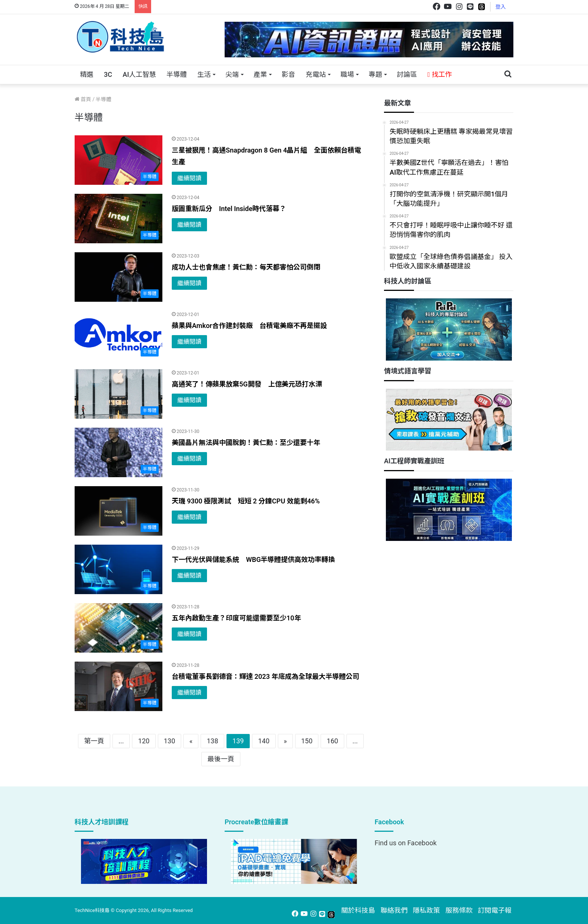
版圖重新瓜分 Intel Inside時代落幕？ (229, 209)
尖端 (232, 74)
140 (264, 741)
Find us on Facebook (406, 843)
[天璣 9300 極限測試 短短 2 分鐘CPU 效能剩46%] (118, 511)
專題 (375, 74)
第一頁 (94, 741)
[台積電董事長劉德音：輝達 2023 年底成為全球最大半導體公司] (118, 686)
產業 (260, 74)
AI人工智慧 (139, 74)
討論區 (407, 74)
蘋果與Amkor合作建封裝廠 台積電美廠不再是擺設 (249, 326)
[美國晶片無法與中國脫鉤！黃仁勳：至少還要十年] (118, 452)
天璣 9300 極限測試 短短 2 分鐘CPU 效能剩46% (246, 501)
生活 (204, 74)
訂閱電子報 (495, 910)
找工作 (440, 74)
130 (169, 741)
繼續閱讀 (189, 178)
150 (307, 741)
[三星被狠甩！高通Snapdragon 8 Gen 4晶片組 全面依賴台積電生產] (118, 160)
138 (212, 741)
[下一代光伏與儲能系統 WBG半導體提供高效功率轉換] (118, 569)
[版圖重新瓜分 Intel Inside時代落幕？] (118, 219)
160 (332, 741)
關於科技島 (358, 910)
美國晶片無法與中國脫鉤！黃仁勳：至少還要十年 (246, 443)
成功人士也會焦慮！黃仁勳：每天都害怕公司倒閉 (246, 267)
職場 (347, 74)
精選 (87, 74)
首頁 (83, 99)
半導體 (177, 74)
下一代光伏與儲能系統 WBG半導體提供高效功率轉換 (253, 559)
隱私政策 (426, 910)
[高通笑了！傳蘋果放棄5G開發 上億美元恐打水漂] (118, 394)
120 (144, 741)
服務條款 (459, 910)
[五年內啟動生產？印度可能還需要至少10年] (118, 628)
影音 (288, 74)
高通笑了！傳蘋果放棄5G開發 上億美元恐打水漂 (247, 384)
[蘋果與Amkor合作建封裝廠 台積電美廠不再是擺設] (118, 335)
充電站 (316, 74)
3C (108, 74)
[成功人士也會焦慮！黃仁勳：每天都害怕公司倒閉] (118, 277)
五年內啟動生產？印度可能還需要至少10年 (236, 618)
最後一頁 (221, 759)
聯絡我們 (394, 910)
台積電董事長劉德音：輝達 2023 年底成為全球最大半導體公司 (265, 676)
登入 (501, 7)
